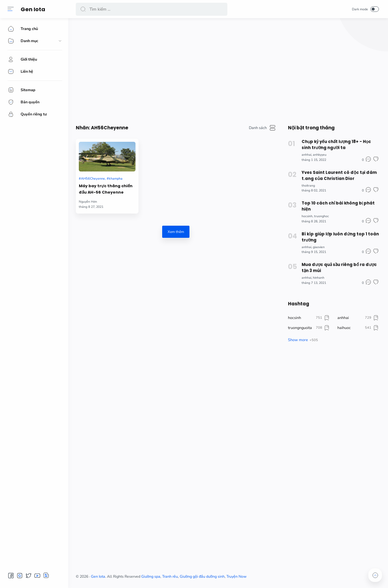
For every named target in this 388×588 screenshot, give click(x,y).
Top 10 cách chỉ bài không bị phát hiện (338, 206)
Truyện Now (236, 576)
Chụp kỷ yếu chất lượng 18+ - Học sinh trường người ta (336, 145)
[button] (11, 9)
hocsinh (307, 216)
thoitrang (308, 186)
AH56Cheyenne (93, 179)
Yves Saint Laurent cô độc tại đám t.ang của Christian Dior (339, 176)
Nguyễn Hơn (88, 202)
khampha (116, 179)
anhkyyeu (320, 155)
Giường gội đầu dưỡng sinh (202, 576)
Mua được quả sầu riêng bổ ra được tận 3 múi (339, 268)
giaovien (319, 247)
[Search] (152, 9)
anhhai (306, 155)
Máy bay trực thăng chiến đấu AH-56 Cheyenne (106, 189)
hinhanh (319, 278)
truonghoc (321, 216)
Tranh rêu (170, 576)
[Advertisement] (227, 70)
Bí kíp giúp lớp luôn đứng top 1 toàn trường (340, 237)
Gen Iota (33, 9)
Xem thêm (176, 232)
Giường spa (151, 576)
